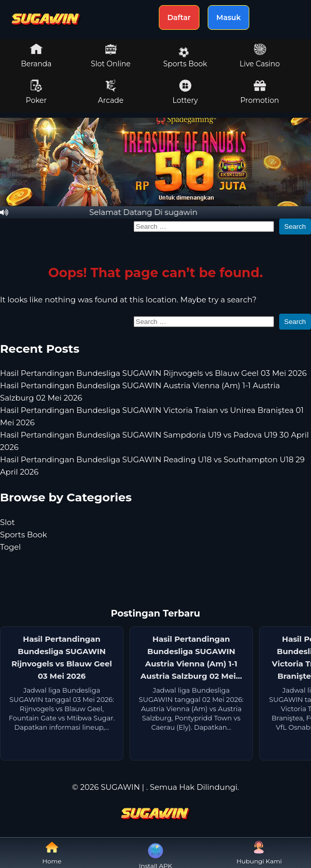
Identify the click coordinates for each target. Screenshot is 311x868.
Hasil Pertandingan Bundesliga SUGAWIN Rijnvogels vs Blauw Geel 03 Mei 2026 (153, 373)
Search (295, 227)
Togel (11, 547)
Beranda (36, 56)
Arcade (111, 92)
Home (52, 853)
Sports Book (185, 58)
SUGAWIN (120, 787)
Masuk (229, 17)
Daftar (179, 17)
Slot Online (111, 56)
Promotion (260, 92)
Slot (7, 522)
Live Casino (260, 56)
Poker (36, 92)
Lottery (185, 92)
